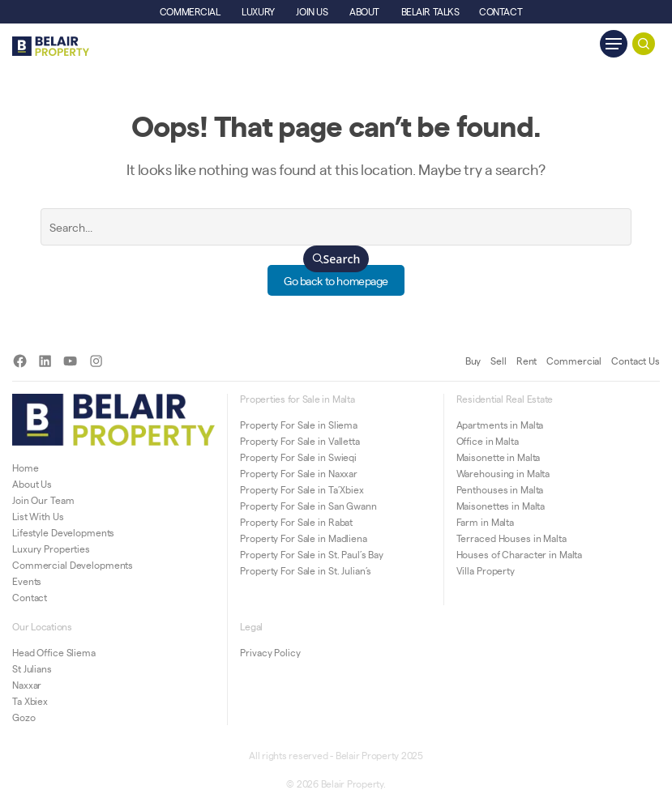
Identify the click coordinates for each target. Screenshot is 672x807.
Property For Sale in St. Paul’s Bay (312, 554)
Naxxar (27, 685)
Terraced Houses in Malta (511, 538)
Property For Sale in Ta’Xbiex (302, 489)
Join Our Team (43, 500)
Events (27, 581)
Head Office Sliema (54, 652)
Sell (499, 361)
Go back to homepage (336, 280)
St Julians (32, 668)
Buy (473, 361)
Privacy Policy (270, 652)
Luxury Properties (51, 549)
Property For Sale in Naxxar (299, 473)
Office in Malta (488, 441)
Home (26, 468)
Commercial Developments (73, 565)
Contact (30, 597)
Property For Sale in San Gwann (308, 506)
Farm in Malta (485, 522)
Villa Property (486, 570)
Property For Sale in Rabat (296, 522)
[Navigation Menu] (614, 44)
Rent (527, 361)
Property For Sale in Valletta (300, 441)
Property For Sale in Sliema (299, 425)
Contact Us (636, 361)
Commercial (574, 361)
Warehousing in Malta (503, 473)
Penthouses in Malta (500, 489)
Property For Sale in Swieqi (298, 457)
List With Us (38, 516)
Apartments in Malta (500, 425)
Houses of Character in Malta (520, 554)
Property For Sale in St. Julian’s (306, 570)
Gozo (24, 717)
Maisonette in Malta (499, 457)
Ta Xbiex (30, 701)
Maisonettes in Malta (501, 506)
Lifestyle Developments (63, 532)
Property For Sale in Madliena (304, 538)
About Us (32, 484)
